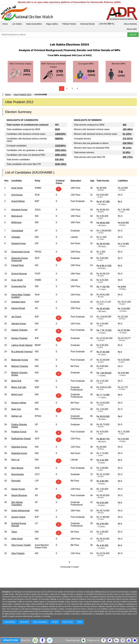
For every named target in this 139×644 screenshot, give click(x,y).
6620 (57, 129)
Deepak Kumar (19, 243)
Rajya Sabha (52, 24)
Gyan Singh (17, 280)
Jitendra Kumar (19, 324)
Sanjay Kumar (18, 489)
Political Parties (69, 24)
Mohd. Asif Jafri (19, 387)
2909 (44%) (61, 155)
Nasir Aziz (16, 409)
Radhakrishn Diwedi (21, 439)
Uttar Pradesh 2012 (23, 94)
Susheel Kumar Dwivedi (19, 525)
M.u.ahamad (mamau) (22, 352)
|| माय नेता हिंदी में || (107, 24)
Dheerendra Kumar (20, 252)
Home (5, 24)
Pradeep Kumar (19, 432)
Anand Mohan (18, 201)
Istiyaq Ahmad (18, 308)
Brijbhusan (16, 222)
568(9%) (59, 139)
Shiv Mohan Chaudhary (17, 504)
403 (125, 125)
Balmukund (17, 216)
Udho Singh (17, 539)
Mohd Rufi (16, 381)
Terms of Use (68, 622)
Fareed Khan (18, 265)
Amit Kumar (17, 195)
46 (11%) (127, 148)
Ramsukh (16, 481)
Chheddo (16, 237)
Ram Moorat (17, 468)
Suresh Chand (18, 517)
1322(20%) (60, 146)
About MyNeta (130, 24)
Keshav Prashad (19, 338)
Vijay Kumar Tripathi (21, 545)
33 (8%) (127, 152)
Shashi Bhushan (19, 495)
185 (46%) (128, 129)
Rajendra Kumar (19, 447)
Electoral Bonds (87, 24)
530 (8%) (59, 160)
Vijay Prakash (18, 553)
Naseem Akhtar (19, 403)
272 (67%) (128, 139)
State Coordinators (40, 622)
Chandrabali (17, 231)
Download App (73, 640)
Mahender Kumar (20, 360)
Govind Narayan (19, 274)
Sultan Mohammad (20, 511)
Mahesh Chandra (20, 366)
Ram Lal (15, 460)
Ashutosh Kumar (19, 210)
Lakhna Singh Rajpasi (22, 345)
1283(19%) (60, 134)
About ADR (132, 29)
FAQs (80, 622)
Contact (55, 622)
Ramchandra (18, 474)
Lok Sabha (17, 24)
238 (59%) (128, 143)
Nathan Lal (16, 416)
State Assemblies (34, 24)
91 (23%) (127, 134)
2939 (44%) (61, 150)
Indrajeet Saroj (18, 302)
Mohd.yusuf (17, 394)
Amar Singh (17, 188)
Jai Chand (16, 317)
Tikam (14, 532)
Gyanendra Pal (19, 286)
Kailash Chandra (19, 330)
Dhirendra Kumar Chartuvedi (20, 259)
